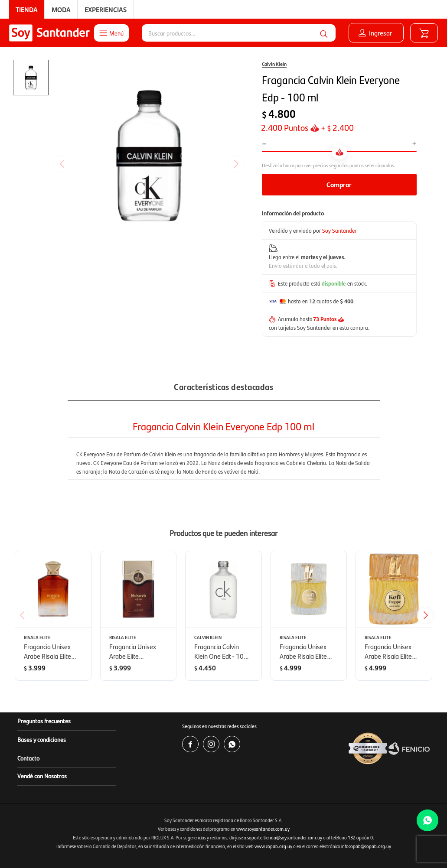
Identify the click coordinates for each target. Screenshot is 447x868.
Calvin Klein (274, 64)
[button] (429, 615)
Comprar (339, 184)
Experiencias (106, 9)
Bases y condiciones (42, 739)
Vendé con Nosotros (42, 776)
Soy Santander (339, 230)
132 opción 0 (360, 837)
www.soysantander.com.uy (263, 829)
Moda (61, 9)
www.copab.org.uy (273, 846)
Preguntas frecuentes (44, 721)
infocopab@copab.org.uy (366, 846)
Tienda (27, 9)
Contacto (28, 758)
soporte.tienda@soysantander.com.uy (285, 837)
